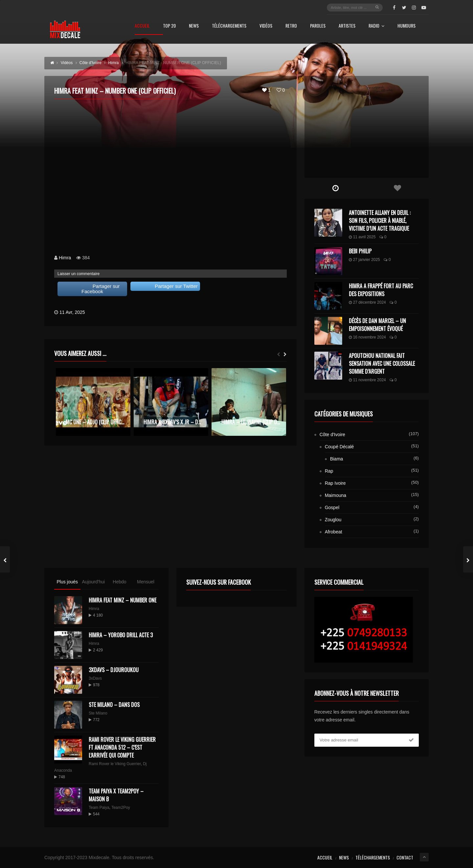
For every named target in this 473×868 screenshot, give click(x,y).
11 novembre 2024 (367, 380)
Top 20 (169, 26)
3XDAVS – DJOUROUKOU (114, 670)
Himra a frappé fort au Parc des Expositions (381, 290)
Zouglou (333, 520)
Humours (406, 26)
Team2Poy (121, 808)
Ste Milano (98, 713)
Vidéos (266, 26)
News (194, 26)
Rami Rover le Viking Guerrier (115, 764)
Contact (405, 857)
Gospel (332, 507)
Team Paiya (99, 808)
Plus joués (67, 582)
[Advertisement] (367, 127)
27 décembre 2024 (367, 302)
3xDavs (95, 678)
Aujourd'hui (94, 582)
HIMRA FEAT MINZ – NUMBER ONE (123, 600)
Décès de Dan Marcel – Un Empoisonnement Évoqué (377, 325)
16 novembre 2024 (367, 337)
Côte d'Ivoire (332, 434)
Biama (337, 459)
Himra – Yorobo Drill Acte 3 (121, 635)
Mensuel (146, 582)
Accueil (142, 26)
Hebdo (119, 582)
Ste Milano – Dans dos (114, 705)
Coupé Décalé (339, 447)
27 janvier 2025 (364, 260)
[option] (93, 402)
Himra (65, 258)
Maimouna (336, 495)
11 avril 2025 (362, 237)
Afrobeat (334, 532)
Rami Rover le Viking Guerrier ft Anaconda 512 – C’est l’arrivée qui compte (122, 747)
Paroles (318, 26)
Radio (376, 26)
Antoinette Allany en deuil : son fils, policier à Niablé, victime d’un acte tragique (380, 221)
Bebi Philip (360, 251)
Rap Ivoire (335, 483)
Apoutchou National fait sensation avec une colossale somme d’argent (382, 364)
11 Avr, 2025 (72, 312)
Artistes (347, 26)
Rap (329, 471)
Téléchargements (229, 26)
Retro (291, 26)
